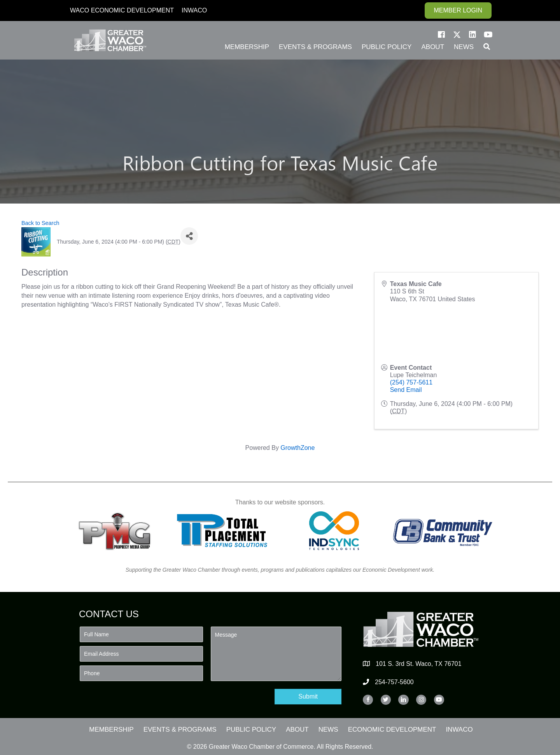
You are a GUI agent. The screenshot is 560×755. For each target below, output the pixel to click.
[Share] (189, 236)
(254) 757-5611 (411, 382)
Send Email (406, 390)
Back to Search (40, 223)
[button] (441, 35)
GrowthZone (297, 448)
